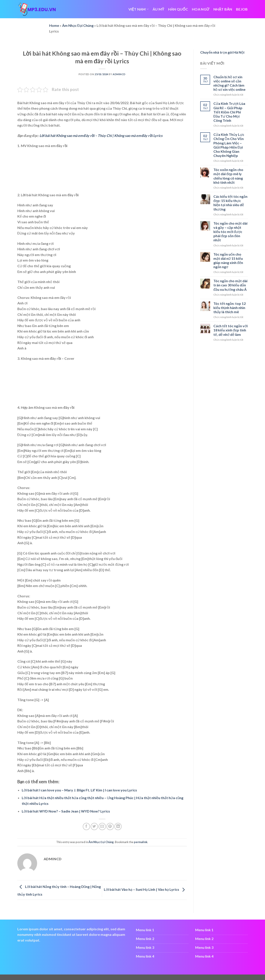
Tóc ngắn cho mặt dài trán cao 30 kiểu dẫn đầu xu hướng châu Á (230, 285)
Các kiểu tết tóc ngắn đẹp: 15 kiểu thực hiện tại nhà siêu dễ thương (230, 203)
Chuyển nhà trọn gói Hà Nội (222, 52)
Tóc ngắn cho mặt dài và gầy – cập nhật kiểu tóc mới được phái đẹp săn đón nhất (230, 232)
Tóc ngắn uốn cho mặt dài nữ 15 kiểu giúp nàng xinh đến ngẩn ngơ (228, 261)
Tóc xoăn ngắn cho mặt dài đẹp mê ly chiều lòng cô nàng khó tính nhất (228, 176)
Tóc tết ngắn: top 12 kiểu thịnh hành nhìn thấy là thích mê (230, 308)
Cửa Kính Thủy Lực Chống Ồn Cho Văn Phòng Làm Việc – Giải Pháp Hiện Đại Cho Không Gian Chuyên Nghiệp (229, 145)
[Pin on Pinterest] (110, 826)
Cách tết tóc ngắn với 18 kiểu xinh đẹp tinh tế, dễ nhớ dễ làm (231, 330)
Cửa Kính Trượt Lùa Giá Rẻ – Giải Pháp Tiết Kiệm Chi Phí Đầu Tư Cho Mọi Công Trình (229, 112)
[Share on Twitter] (94, 826)
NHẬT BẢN (223, 9)
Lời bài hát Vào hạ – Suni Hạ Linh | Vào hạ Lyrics (145, 890)
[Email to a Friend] (102, 826)
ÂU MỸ (158, 9)
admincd (119, 74)
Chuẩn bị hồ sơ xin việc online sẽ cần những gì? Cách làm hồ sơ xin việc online (229, 83)
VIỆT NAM (139, 9)
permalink (141, 842)
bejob (242, 9)
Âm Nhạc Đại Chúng (78, 25)
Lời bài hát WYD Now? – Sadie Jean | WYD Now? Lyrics (66, 811)
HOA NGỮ (201, 9)
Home (54, 25)
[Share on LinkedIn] (118, 826)
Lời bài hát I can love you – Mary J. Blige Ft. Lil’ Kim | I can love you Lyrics (79, 790)
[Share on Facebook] (86, 826)
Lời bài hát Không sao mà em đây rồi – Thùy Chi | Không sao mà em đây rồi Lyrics (101, 135)
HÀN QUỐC (178, 9)
